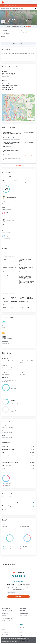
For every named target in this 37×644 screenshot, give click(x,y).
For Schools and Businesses (9, 621)
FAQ (21, 633)
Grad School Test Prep (7, 611)
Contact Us (22, 630)
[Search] (31, 2)
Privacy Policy (5, 633)
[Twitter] (13, 576)
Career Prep (5, 613)
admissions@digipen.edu (12, 86)
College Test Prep (6, 608)
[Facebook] (17, 576)
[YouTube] (20, 576)
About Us (22, 628)
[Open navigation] (34, 2)
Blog (21, 635)
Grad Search (22, 611)
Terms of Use (5, 634)
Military (4, 616)
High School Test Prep (7, 618)
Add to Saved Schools (18, 44)
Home (2, 6)
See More (18, 165)
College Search (23, 608)
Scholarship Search (24, 613)
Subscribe (18, 597)
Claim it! (28, 26)
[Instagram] (24, 576)
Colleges (7, 6)
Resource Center (23, 616)
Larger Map (30, 119)
